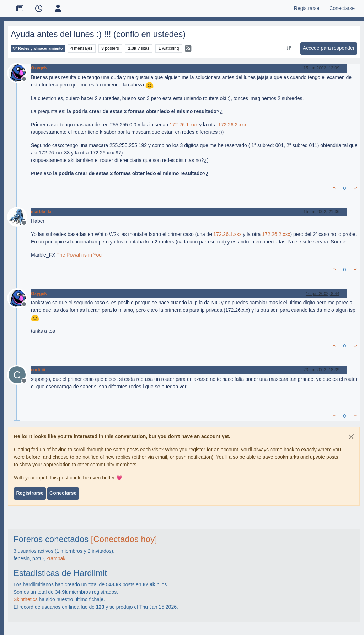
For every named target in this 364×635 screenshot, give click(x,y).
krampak (56, 558)
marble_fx (41, 212)
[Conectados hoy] (124, 539)
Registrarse (30, 493)
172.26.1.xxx (184, 125)
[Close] (351, 437)
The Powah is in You (79, 255)
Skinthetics (26, 599)
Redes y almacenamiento (38, 49)
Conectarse (63, 493)
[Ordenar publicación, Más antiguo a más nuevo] (289, 48)
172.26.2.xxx (232, 125)
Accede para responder (329, 48)
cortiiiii (38, 370)
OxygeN (39, 68)
